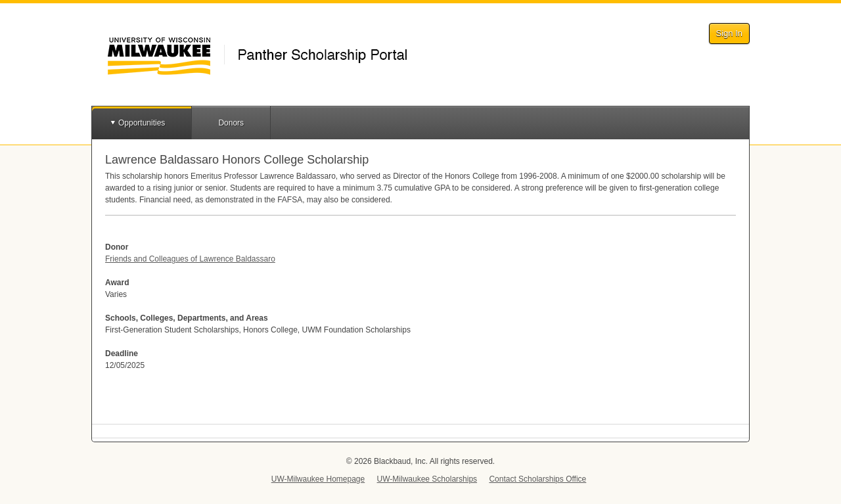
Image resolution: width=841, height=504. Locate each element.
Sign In (729, 33)
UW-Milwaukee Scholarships (427, 479)
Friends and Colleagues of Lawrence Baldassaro (190, 259)
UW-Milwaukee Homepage (318, 479)
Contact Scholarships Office (537, 479)
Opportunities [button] (142, 123)
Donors (231, 123)
